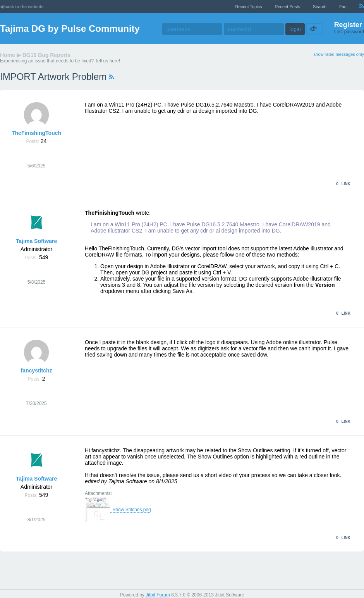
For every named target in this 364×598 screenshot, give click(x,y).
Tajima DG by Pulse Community (70, 28)
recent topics (249, 7)
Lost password (349, 32)
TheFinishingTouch (36, 133)
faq (343, 7)
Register (348, 25)
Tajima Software (36, 241)
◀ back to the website (22, 7)
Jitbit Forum (158, 595)
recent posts (288, 7)
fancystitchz (37, 371)
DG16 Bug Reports (46, 55)
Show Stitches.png (118, 510)
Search (320, 7)
